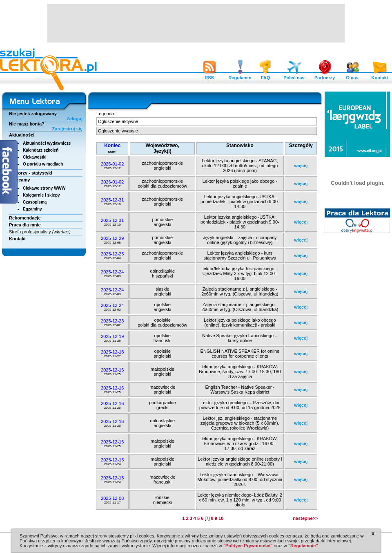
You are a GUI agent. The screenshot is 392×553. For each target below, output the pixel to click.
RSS (209, 76)
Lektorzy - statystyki (31, 173)
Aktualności (22, 135)
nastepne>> (305, 518)
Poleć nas (294, 76)
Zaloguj (75, 119)
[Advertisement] (196, 22)
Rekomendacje (25, 218)
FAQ (265, 76)
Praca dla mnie (25, 225)
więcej (301, 166)
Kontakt (380, 76)
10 (221, 518)
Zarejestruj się (67, 129)
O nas (352, 76)
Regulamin (240, 76)
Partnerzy (325, 76)
